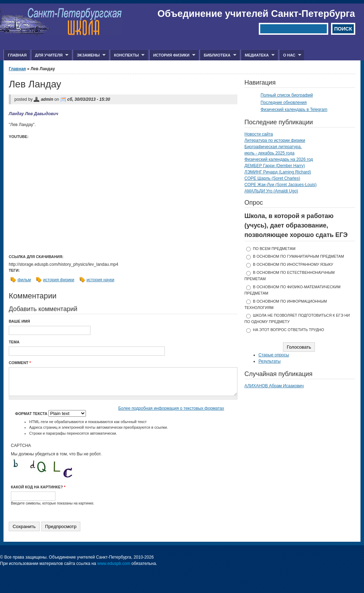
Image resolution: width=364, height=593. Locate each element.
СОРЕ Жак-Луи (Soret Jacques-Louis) (281, 185)
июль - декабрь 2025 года (269, 153)
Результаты (269, 361)
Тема (14, 342)
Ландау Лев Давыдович (33, 114)
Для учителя (50, 55)
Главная (17, 55)
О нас (290, 55)
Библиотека (218, 55)
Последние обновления (284, 103)
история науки (100, 280)
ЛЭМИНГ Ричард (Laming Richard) (278, 172)
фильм (24, 280)
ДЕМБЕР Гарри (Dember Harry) (275, 166)
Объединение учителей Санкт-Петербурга (256, 14)
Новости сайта (259, 134)
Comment (20, 363)
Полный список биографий (287, 95)
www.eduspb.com (114, 564)
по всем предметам (274, 249)
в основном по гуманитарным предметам (298, 256)
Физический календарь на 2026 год (279, 159)
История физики (172, 55)
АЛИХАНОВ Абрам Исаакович (274, 386)
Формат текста (32, 414)
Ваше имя (19, 321)
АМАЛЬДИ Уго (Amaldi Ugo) (271, 191)
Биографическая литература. (273, 147)
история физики (59, 280)
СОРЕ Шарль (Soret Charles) (272, 178)
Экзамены (89, 55)
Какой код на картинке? (38, 487)
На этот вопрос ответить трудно (288, 330)
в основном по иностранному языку (293, 264)
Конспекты (127, 55)
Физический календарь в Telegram (294, 110)
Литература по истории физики (275, 140)
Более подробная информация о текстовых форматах (171, 408)
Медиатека (258, 55)
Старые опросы (274, 355)
